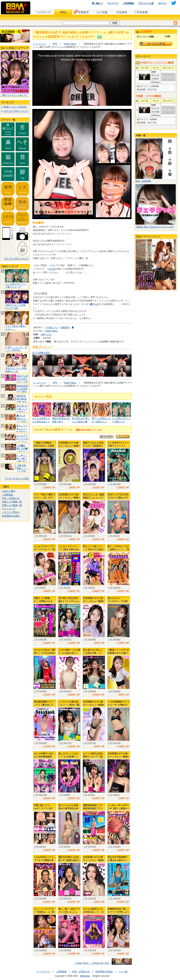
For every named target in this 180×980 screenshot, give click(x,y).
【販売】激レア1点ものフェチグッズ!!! (155, 227)
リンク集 (123, 972)
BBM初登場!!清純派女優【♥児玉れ (22, 400)
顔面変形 (65, 327)
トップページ (39, 44)
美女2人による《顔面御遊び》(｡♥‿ (16, 370)
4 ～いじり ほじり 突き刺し (16, 349)
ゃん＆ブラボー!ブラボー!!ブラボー (22, 440)
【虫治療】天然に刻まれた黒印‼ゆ (22, 450)
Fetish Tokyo (70, 44)
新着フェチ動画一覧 (12, 502)
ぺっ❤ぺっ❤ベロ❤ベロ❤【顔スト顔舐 (22, 460)
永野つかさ (46, 334)
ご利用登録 (128, 3)
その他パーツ (52, 327)
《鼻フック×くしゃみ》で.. (14, 95)
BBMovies (85, 976)
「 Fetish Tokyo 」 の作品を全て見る (91, 963)
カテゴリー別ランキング (16, 111)
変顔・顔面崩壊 (42, 216)
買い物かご (97, 3)
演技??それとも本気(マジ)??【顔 (16, 307)
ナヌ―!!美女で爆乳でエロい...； (16, 328)
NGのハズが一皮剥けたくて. (22, 420)
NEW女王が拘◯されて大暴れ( (22, 380)
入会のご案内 (9, 491)
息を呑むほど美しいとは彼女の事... (22, 410)
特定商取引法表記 (11, 516)
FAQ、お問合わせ (11, 498)
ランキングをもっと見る (17, 478)
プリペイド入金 (146, 3)
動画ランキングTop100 (15, 107)
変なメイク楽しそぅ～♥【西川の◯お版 (22, 430)
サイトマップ (9, 509)
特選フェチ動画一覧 (12, 505)
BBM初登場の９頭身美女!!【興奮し (22, 390)
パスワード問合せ (11, 512)
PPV (55, 44)
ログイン (162, 3)
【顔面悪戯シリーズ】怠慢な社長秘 (22, 470)
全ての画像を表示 (41, 353)
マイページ (113, 3)
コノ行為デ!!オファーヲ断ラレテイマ (16, 286)
